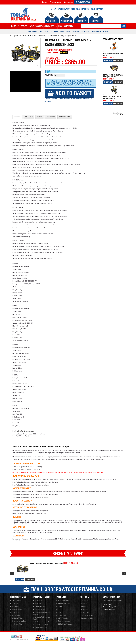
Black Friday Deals (63, 601)
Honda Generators (40, 606)
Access (106, 31)
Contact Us (84, 601)
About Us (84, 604)
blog (60, 26)
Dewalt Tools (15, 606)
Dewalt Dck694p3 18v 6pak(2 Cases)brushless (61, 36)
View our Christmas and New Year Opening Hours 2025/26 (41, 447)
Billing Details (56, 2)
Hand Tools (44, 31)
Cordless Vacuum (40, 609)
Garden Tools (65, 31)
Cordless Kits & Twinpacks (36, 36)
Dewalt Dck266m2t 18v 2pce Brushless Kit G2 (113, 97)
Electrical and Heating (81, 31)
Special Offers (50, 26)
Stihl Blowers (16, 615)
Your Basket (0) (83, 2)
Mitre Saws (38, 604)
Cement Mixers (16, 601)
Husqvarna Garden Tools (19, 621)
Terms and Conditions (87, 618)
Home (14, 26)
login (45, 2)
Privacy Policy (62, 615)
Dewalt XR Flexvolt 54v (42, 625)
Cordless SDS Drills (18, 618)
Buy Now (108, 61)
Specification (29, 117)
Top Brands (22, 26)
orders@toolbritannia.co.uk (25, 431)
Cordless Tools (20, 36)
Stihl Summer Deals (64, 604)
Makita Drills (39, 601)
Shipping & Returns (65, 117)
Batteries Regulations (64, 621)
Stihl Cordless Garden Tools (43, 622)
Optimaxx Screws (17, 609)
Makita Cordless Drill (41, 628)
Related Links (85, 612)
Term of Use (85, 606)
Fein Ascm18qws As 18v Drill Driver (113, 54)
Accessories (96, 31)
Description (17, 117)
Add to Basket (69, 93)
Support (39, 117)
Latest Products (36, 26)
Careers (60, 606)
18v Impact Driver (17, 624)
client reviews (50, 117)
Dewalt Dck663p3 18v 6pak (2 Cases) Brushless (113, 76)
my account (68, 2)
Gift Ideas (54, 31)
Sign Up (60, 612)
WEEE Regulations (63, 618)
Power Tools (33, 31)
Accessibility (85, 609)
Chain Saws (15, 604)
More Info (118, 61)
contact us (69, 26)
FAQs (60, 609)
